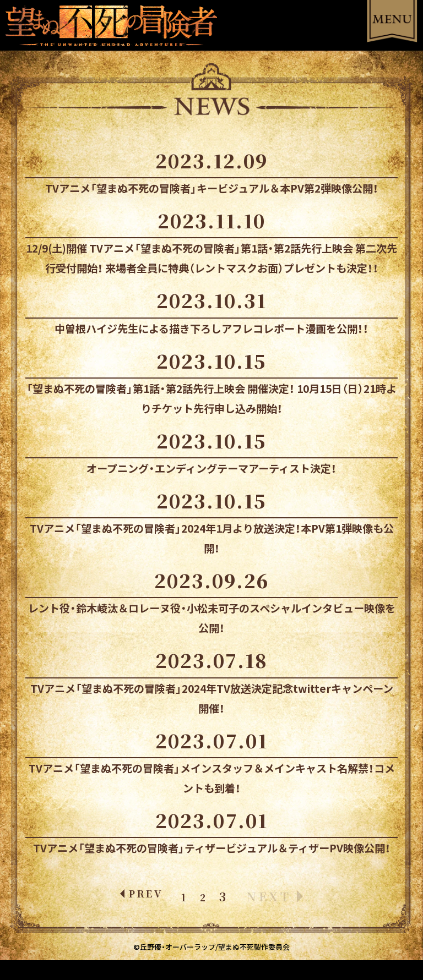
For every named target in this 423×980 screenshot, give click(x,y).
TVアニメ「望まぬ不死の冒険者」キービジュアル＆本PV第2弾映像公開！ (211, 188)
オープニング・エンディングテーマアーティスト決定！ (212, 468)
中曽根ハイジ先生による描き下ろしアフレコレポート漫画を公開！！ (212, 328)
